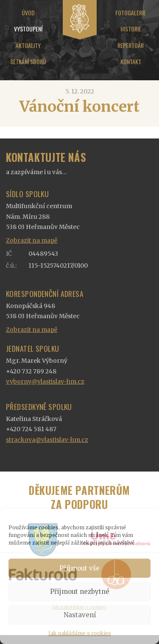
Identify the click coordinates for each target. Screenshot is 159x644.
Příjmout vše (79, 568)
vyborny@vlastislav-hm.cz (45, 381)
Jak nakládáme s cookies (80, 633)
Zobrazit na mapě (32, 240)
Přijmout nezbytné (80, 592)
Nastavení (80, 615)
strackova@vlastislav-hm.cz (47, 440)
